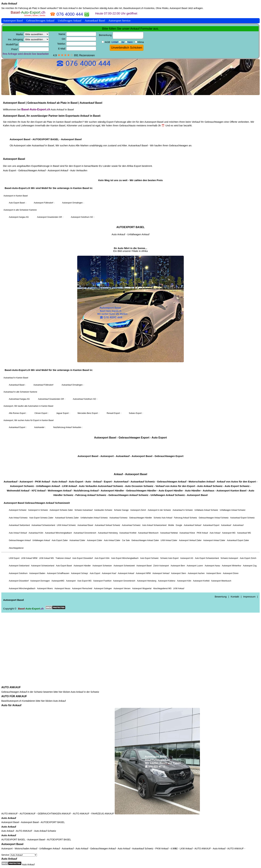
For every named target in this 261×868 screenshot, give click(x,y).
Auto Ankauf (9, 4)
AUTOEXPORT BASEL (53, 822)
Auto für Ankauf (11, 705)
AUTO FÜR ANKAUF (14, 696)
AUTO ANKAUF (11, 687)
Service (19, 855)
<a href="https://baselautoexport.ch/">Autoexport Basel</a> (130, 347)
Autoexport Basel (10, 822)
